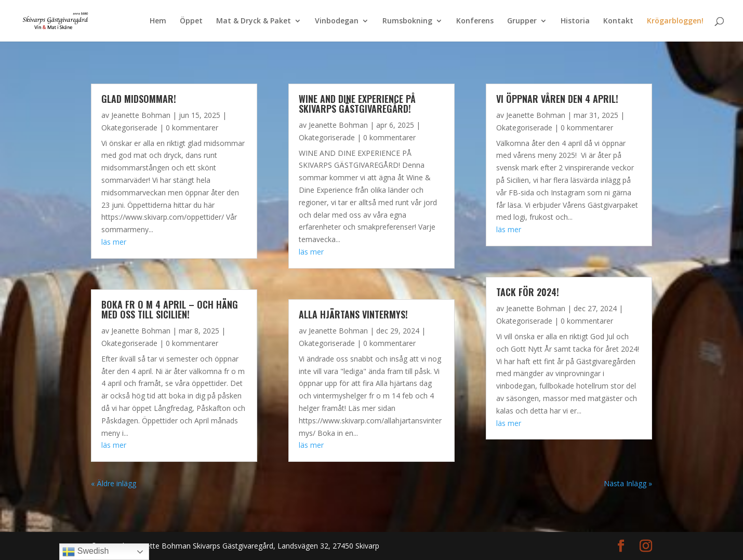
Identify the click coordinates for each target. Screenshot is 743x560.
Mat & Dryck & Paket (254, 21)
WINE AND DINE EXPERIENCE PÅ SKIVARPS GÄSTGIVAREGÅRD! (357, 104)
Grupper (522, 21)
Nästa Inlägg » (628, 483)
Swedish (85, 552)
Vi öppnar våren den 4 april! (557, 99)
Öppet (191, 21)
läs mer (114, 242)
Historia (575, 21)
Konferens (475, 21)
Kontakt (618, 21)
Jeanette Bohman (141, 115)
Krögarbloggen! (675, 21)
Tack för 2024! (528, 292)
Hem (158, 21)
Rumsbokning (407, 21)
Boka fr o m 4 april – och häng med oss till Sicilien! (170, 309)
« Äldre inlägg (114, 483)
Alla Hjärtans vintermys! (353, 314)
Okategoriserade (129, 128)
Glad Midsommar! (139, 99)
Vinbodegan (337, 21)
